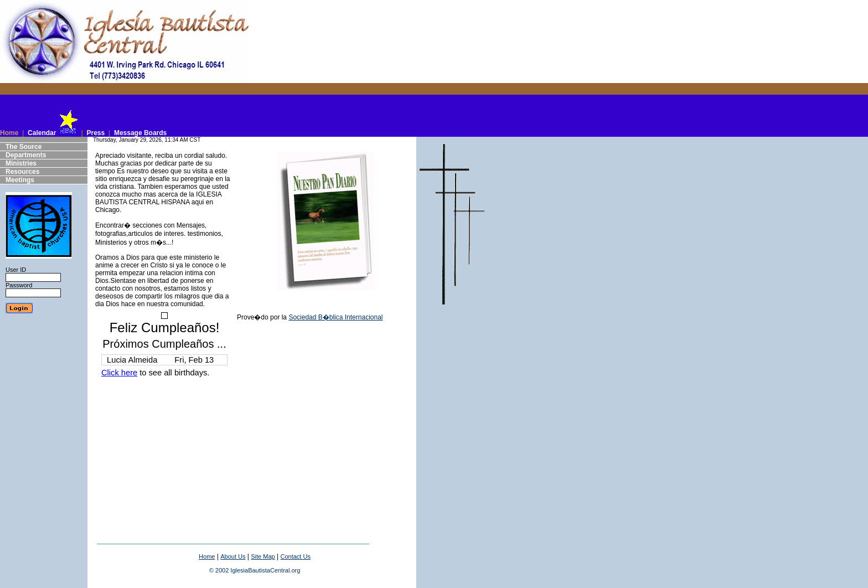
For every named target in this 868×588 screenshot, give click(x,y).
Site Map (263, 556)
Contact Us (295, 556)
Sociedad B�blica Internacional (335, 317)
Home (207, 556)
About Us (233, 556)
